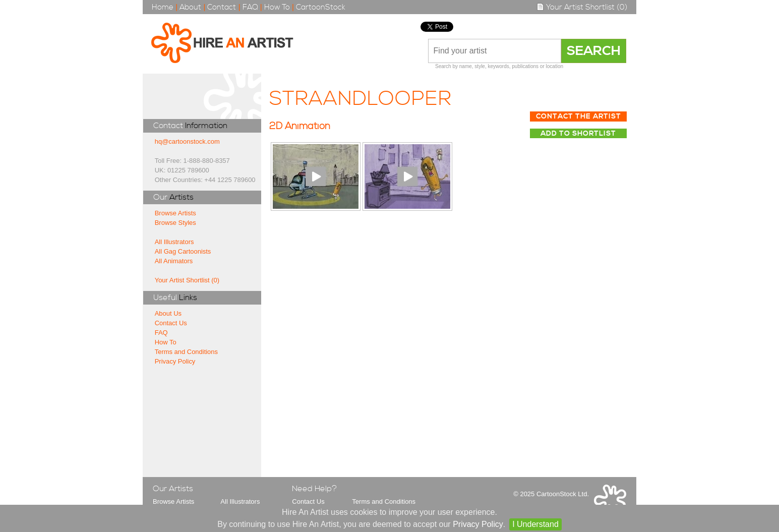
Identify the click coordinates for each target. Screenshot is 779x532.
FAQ (250, 7)
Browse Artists (175, 213)
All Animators (174, 261)
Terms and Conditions (186, 352)
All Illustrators (174, 242)
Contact (222, 7)
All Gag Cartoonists (183, 251)
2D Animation (300, 126)
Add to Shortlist (578, 134)
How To (277, 7)
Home (163, 7)
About (190, 7)
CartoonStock (321, 7)
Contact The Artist (579, 116)
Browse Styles (175, 223)
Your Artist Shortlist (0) (582, 7)
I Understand (535, 524)
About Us (168, 313)
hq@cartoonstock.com (187, 141)
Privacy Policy (175, 361)
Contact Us (171, 323)
